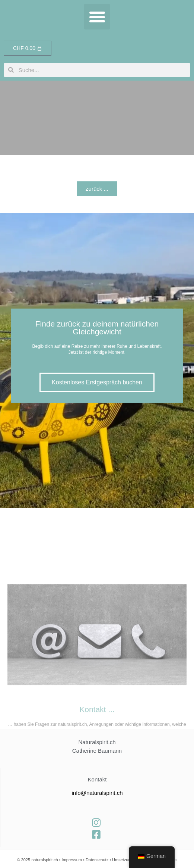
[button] (97, 17)
